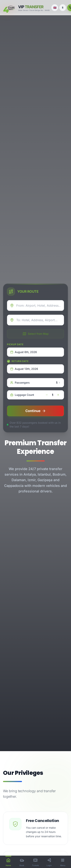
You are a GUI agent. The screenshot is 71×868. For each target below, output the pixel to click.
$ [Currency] (63, 8)
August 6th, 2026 (24, 352)
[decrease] (47, 395)
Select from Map (36, 334)
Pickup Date (15, 344)
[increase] (58, 395)
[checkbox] (9, 361)
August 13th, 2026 (24, 369)
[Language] (55, 8)
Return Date (20, 361)
